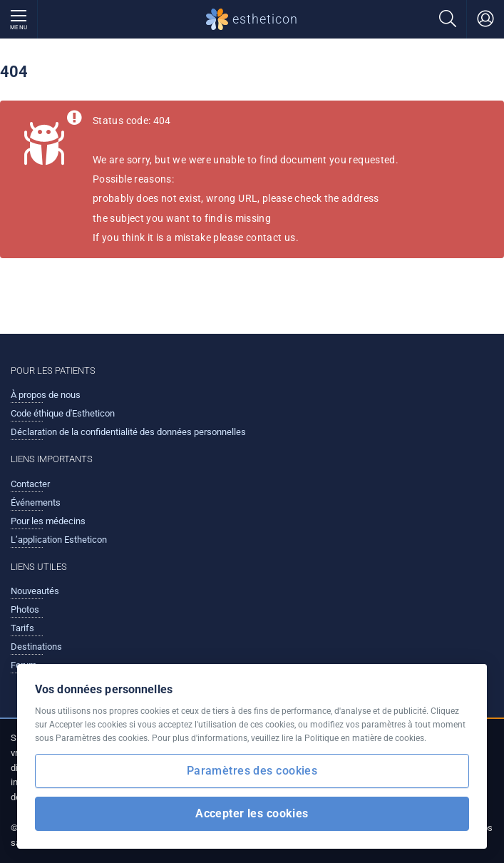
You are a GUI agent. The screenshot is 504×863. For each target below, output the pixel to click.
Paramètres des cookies (252, 771)
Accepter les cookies (252, 813)
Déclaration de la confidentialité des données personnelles (128, 432)
